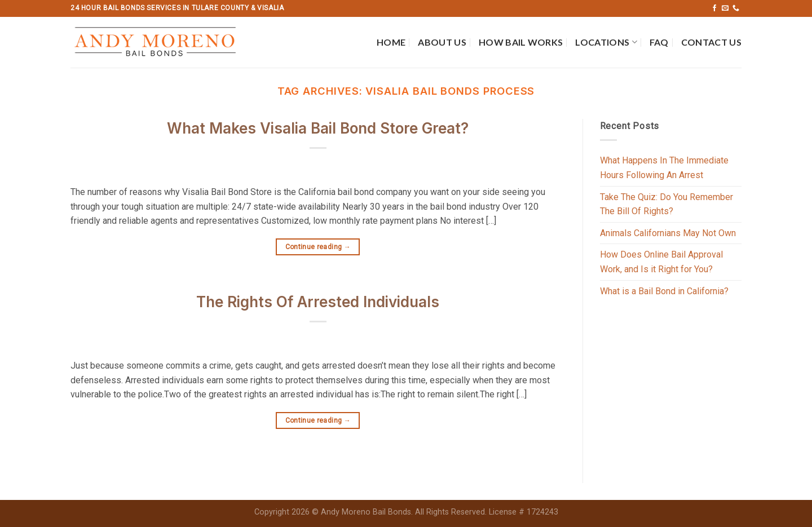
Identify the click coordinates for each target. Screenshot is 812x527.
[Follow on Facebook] (714, 8)
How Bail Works (521, 42)
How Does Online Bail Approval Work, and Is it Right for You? (661, 262)
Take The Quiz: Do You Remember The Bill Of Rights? (667, 204)
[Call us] (736, 8)
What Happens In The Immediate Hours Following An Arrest (664, 168)
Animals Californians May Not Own (668, 233)
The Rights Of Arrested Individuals (318, 302)
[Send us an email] (725, 8)
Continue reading (318, 247)
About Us (442, 42)
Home (391, 42)
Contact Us (711, 42)
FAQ (659, 42)
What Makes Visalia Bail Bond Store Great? (318, 128)
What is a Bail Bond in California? (664, 291)
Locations (606, 42)
